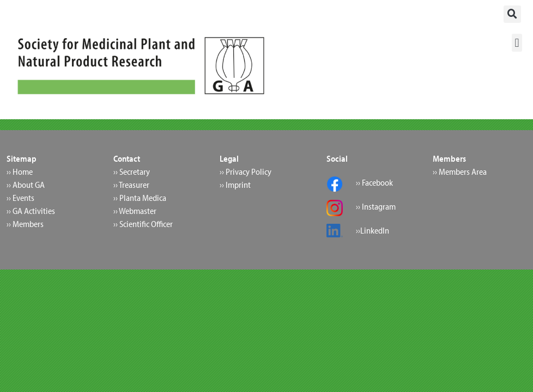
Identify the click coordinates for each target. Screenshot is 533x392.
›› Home (20, 171)
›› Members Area (460, 171)
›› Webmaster (135, 211)
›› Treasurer (131, 185)
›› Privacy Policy (246, 171)
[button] (512, 14)
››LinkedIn (373, 230)
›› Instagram (376, 206)
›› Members (25, 224)
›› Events (20, 198)
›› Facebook (374, 182)
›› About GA (26, 185)
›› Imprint (235, 185)
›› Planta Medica (140, 198)
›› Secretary (132, 171)
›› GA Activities (31, 211)
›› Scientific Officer (143, 224)
